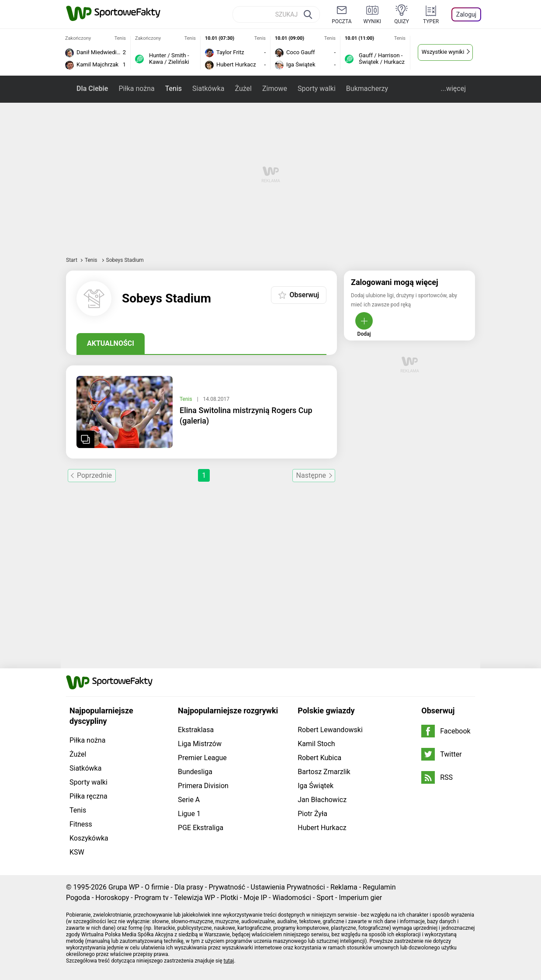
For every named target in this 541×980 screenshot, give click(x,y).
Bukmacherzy (367, 89)
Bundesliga (195, 772)
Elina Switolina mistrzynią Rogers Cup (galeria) (246, 415)
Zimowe (275, 89)
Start (72, 260)
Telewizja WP (194, 898)
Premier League (202, 758)
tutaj (229, 961)
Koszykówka (89, 838)
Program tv (152, 898)
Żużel (243, 89)
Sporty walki (317, 89)
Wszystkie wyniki (443, 52)
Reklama (344, 887)
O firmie (157, 887)
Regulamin (379, 887)
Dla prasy (189, 887)
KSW (77, 852)
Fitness (81, 824)
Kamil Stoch (316, 744)
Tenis (173, 89)
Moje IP (255, 898)
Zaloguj (466, 14)
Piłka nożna (136, 89)
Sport (325, 898)
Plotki (229, 898)
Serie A (189, 800)
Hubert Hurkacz (322, 828)
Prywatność (227, 887)
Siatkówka (208, 89)
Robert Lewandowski (330, 730)
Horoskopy (112, 898)
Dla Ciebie (92, 89)
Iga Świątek (316, 786)
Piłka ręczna (88, 796)
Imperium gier (360, 898)
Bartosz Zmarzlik (324, 772)
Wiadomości (292, 898)
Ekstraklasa (196, 730)
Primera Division (203, 786)
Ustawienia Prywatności (288, 887)
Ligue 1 (189, 814)
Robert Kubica (319, 758)
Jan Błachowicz (322, 800)
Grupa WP (124, 887)
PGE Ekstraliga (201, 828)
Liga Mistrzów (200, 744)
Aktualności (111, 343)
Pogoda (78, 898)
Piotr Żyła (312, 814)
